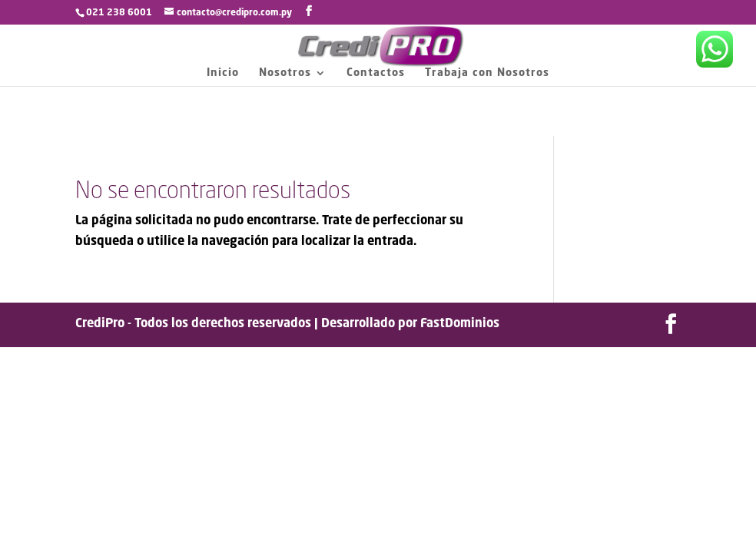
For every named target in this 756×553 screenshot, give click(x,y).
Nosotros (285, 73)
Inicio (223, 73)
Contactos (376, 73)
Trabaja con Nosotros (487, 73)
